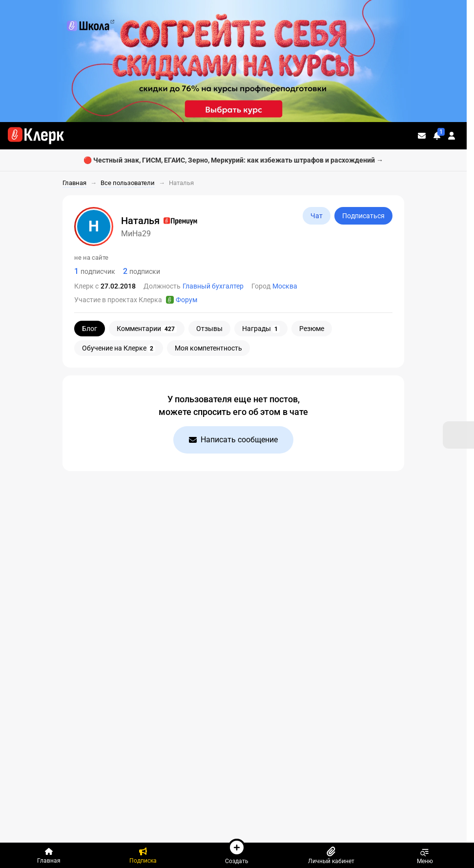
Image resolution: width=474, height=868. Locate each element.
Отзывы (209, 329)
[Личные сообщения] (422, 136)
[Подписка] (143, 855)
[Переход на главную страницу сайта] (36, 136)
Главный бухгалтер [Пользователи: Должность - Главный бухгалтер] (213, 286)
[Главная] (49, 855)
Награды (261, 329)
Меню (425, 855)
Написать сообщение (233, 440)
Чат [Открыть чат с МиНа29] (317, 216)
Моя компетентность (208, 348)
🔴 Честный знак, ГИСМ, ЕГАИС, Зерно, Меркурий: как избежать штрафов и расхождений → (233, 160)
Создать (237, 851)
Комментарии (147, 329)
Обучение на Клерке (119, 348)
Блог (90, 329)
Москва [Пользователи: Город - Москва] (285, 286)
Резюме (312, 329)
